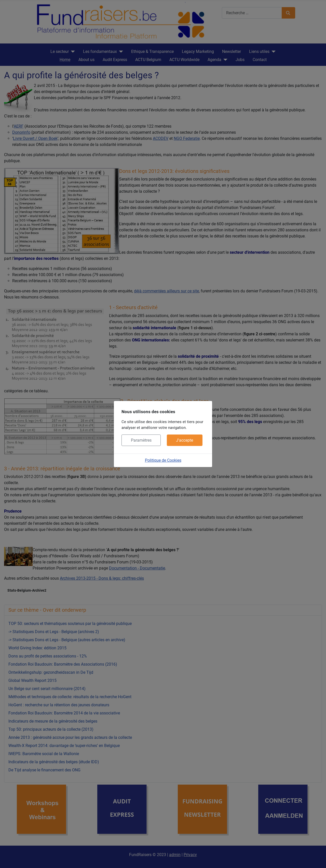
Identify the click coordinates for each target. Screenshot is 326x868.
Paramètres (141, 440)
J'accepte (185, 440)
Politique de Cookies (163, 460)
